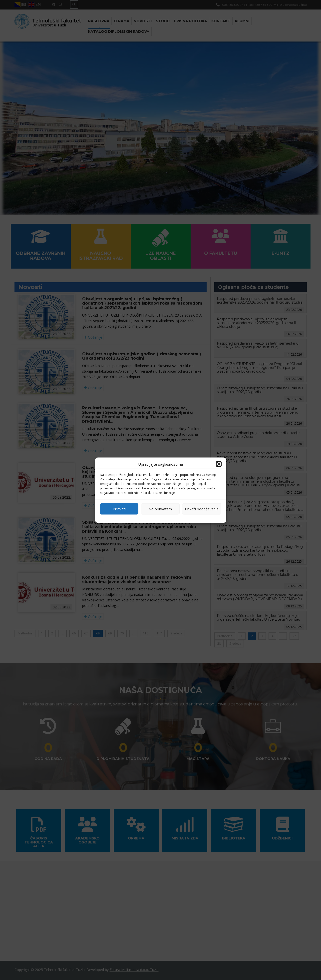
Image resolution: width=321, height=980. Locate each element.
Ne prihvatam (160, 509)
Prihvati (119, 509)
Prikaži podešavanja (202, 509)
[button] (219, 464)
